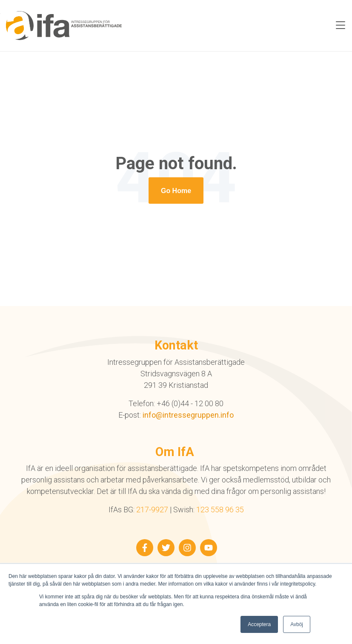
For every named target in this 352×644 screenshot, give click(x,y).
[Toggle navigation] (341, 26)
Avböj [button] (297, 624)
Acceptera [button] (259, 624)
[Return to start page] (176, 191)
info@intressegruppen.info (188, 415)
